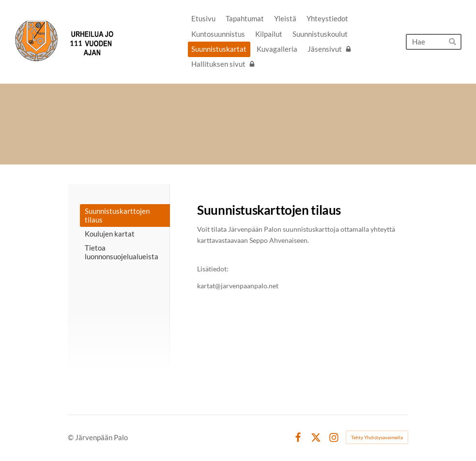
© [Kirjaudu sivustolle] (71, 437)
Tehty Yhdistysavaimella (377, 437)
